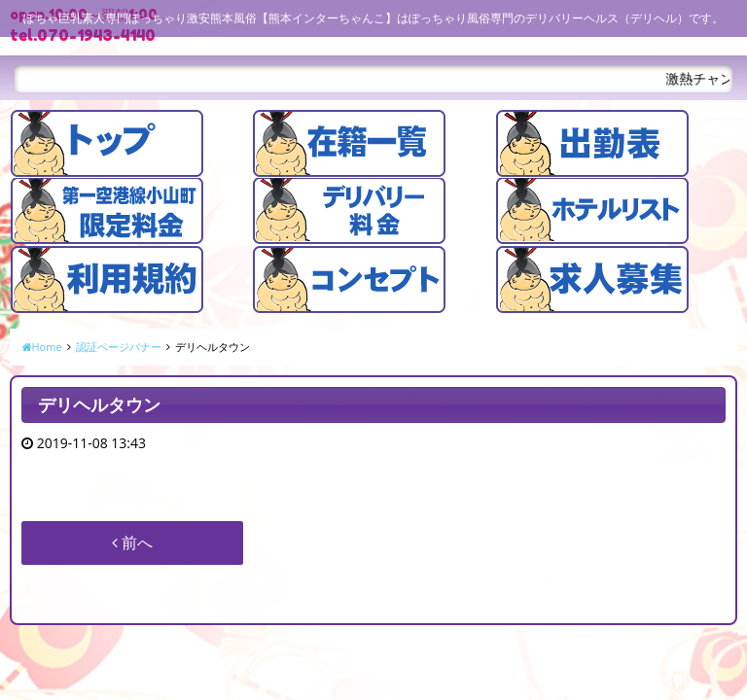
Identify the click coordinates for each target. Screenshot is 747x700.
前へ (132, 542)
